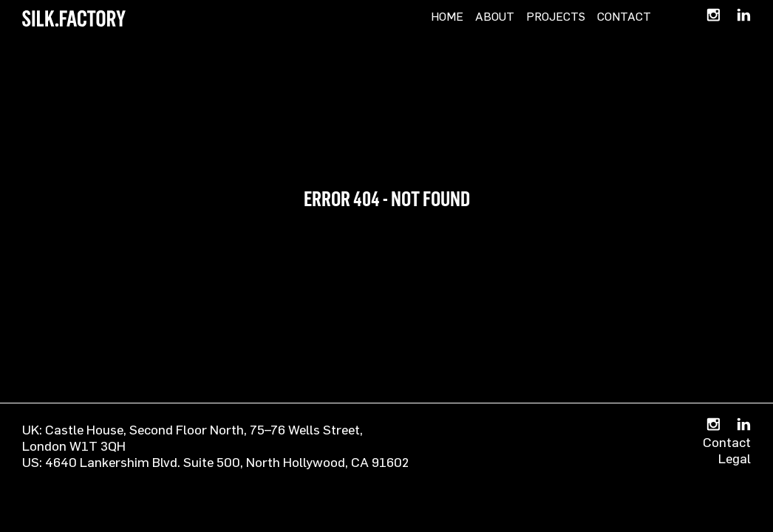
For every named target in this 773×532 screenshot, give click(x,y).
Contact (624, 16)
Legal (735, 458)
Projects (556, 16)
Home (447, 16)
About (495, 16)
